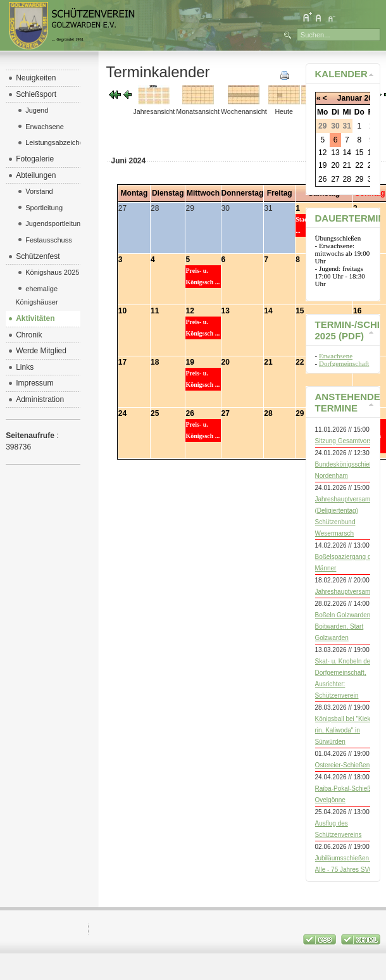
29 (300, 413)
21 (268, 362)
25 (155, 413)
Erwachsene (336, 356)
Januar (350, 98)
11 (155, 311)
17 (122, 362)
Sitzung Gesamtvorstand (350, 441)
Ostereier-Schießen (343, 765)
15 (300, 311)
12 (190, 311)
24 (122, 413)
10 (122, 311)
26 (190, 413)
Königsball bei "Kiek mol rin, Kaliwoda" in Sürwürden (349, 730)
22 (300, 362)
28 (268, 413)
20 (226, 362)
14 (268, 311)
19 (190, 362)
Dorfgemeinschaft (344, 363)
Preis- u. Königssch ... (202, 276)
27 (226, 413)
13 (226, 311)
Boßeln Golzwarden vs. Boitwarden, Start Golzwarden (348, 626)
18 (155, 362)
